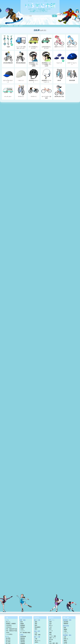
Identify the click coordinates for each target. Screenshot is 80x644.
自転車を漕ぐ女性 (59, 91)
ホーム (2, 26)
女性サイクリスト (59, 41)
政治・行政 (37, 620)
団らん (51, 625)
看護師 (22, 624)
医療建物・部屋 (67, 620)
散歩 (50, 629)
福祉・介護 (37, 637)
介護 (36, 639)
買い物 (51, 640)
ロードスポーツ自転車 (46, 92)
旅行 (50, 641)
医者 (22, 622)
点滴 (65, 637)
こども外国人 (9, 634)
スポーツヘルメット (72, 58)
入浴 (50, 627)
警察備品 (23, 640)
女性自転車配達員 (8, 58)
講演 (36, 625)
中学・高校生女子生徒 (11, 631)
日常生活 (51, 617)
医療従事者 (66, 626)
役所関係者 (23, 637)
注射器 (65, 642)
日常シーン (52, 620)
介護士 (22, 629)
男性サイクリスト (72, 41)
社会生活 (37, 617)
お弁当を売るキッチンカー (46, 42)
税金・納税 (38, 635)
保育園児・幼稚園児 (11, 624)
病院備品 (23, 627)
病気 (50, 634)
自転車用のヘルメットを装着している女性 (46, 59)
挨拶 (50, 622)
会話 (50, 624)
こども (7, 620)
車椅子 (65, 641)
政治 (36, 629)
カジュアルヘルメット (8, 76)
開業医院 (66, 624)
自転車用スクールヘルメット (46, 76)
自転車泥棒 (72, 75)
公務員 (22, 635)
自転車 (21, 26)
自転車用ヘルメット (34, 76)
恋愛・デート (53, 638)
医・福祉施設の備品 (25, 633)
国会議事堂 (38, 627)
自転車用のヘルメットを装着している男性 (34, 59)
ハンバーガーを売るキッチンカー (21, 42)
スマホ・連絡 (53, 636)
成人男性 (8, 638)
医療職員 (23, 625)
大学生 (8, 633)
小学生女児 (9, 627)
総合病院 (66, 622)
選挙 (36, 624)
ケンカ (51, 631)
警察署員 (23, 638)
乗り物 (16, 26)
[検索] (55, 16)
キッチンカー (8, 91)
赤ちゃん (8, 622)
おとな (7, 637)
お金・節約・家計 (54, 643)
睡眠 (50, 633)
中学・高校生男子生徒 (11, 629)
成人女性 (8, 640)
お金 (36, 633)
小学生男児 (9, 625)
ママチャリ (21, 91)
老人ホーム (38, 641)
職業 (21, 617)
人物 (7, 617)
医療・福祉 (23, 620)
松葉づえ (66, 639)
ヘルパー (23, 631)
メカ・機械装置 (9, 26)
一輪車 (8, 41)
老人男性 (8, 642)
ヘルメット (59, 58)
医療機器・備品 (67, 635)
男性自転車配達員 (21, 58)
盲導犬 (37, 642)
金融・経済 (37, 631)
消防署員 (23, 642)
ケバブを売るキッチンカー (34, 42)
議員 (36, 622)
